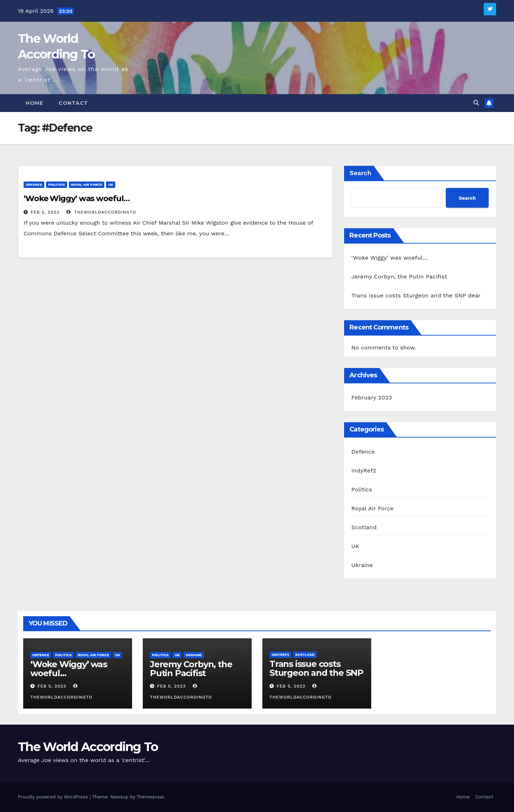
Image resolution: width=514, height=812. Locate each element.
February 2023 (372, 397)
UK (111, 185)
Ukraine (362, 565)
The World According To (88, 747)
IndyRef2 (364, 471)
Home (34, 103)
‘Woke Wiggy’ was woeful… (77, 198)
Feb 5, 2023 (45, 212)
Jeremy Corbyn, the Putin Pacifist (399, 277)
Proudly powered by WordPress (54, 797)
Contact (73, 103)
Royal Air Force (87, 185)
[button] (476, 103)
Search (360, 173)
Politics (56, 185)
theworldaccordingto (101, 212)
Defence (34, 185)
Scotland (364, 527)
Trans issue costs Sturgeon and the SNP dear (416, 295)
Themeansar (150, 797)
